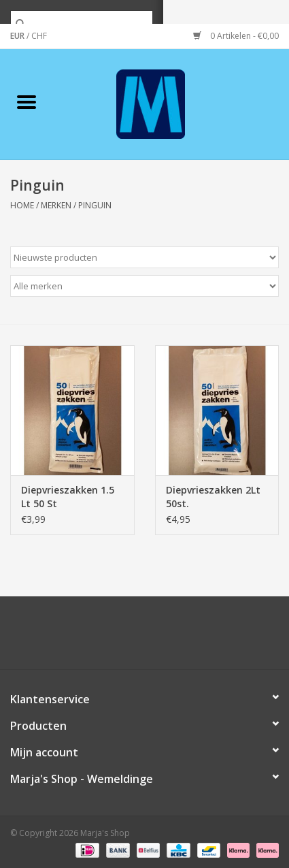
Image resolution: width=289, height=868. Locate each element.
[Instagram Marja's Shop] (218, 638)
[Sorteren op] (144, 257)
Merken (56, 205)
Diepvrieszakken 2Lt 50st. (213, 497)
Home (22, 205)
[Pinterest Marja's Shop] (145, 638)
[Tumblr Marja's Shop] (194, 638)
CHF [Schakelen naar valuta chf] (39, 36)
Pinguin (95, 205)
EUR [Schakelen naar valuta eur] (18, 36)
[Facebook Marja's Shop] (71, 638)
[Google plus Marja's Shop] (120, 638)
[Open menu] (27, 101)
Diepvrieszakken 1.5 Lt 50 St (68, 497)
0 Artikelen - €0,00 (236, 36)
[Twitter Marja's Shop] (96, 638)
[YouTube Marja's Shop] (169, 638)
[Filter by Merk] (144, 286)
